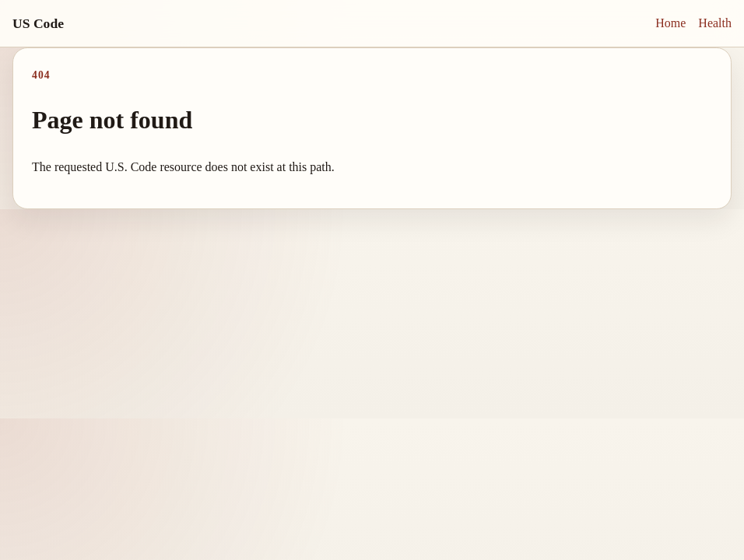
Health (715, 23)
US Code (38, 23)
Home (670, 23)
